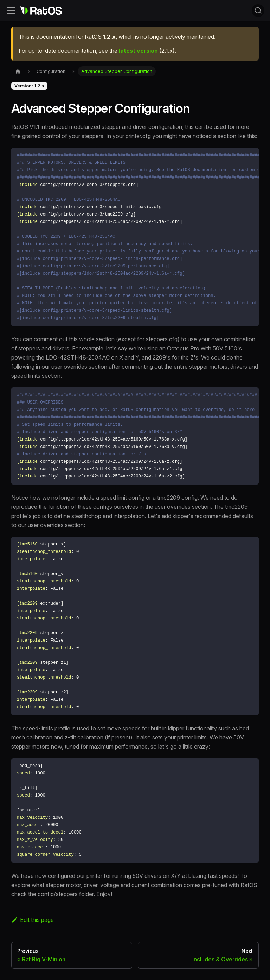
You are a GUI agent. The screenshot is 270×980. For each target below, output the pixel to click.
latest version (138, 51)
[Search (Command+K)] (258, 11)
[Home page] (18, 71)
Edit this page (33, 920)
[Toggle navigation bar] (11, 11)
